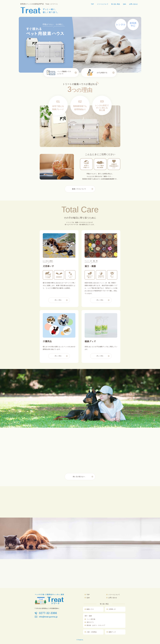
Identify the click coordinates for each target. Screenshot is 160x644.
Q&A (124, 4)
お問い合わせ (133, 4)
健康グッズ (112, 632)
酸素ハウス (90, 609)
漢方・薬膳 (88, 616)
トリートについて (103, 4)
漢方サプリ (90, 622)
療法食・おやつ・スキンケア (96, 625)
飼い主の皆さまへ (79, 477)
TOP (92, 4)
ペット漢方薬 (91, 619)
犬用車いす (112, 609)
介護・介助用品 (92, 632)
